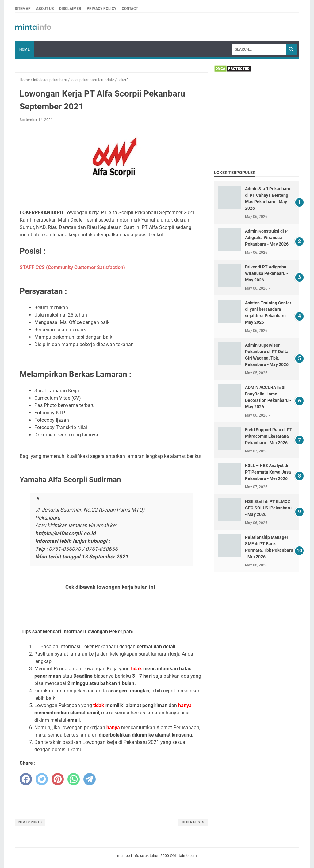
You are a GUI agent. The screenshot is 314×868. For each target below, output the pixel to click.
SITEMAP (23, 9)
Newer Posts (30, 822)
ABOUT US (45, 9)
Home (25, 49)
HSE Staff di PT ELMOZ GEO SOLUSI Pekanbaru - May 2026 (268, 508)
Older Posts (193, 822)
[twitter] (42, 779)
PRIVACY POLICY (101, 9)
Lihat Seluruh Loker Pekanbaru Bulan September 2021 (111, 602)
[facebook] (26, 779)
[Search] (259, 49)
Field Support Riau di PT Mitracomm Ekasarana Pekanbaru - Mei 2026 (269, 436)
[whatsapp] (74, 779)
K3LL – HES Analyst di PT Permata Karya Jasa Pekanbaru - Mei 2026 (268, 472)
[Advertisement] (257, 122)
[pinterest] (58, 779)
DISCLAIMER (70, 9)
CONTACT (130, 9)
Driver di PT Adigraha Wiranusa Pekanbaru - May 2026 (266, 273)
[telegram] (90, 779)
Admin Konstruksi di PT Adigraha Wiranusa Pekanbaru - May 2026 (268, 238)
